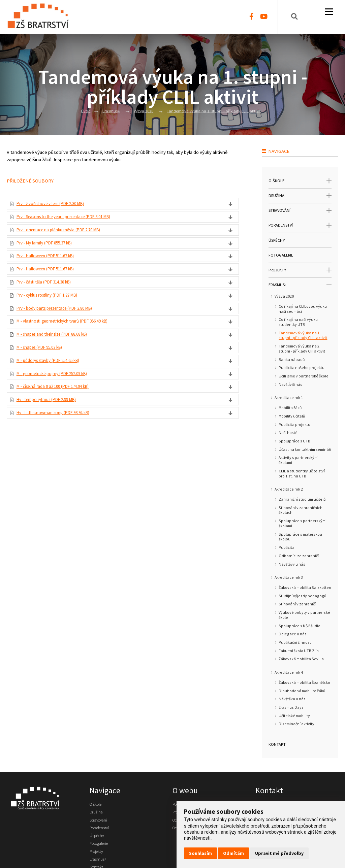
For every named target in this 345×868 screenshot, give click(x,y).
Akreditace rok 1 (289, 398)
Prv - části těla (48, 292)
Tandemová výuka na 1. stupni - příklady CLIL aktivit (217, 110)
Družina (97, 814)
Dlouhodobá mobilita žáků (302, 691)
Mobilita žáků (290, 408)
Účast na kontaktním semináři (305, 449)
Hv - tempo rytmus (51, 424)
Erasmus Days (291, 707)
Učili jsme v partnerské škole (304, 376)
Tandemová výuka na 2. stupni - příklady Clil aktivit (302, 349)
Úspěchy (277, 240)
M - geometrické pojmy (57, 394)
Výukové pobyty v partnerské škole (304, 615)
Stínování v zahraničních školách (301, 510)
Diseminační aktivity (296, 724)
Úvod (77, 110)
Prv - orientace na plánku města (65, 234)
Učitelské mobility (294, 716)
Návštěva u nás (292, 699)
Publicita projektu (294, 425)
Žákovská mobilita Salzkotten (305, 588)
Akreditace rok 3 (289, 577)
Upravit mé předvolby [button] (279, 853)
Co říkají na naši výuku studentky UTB (298, 322)
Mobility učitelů (292, 416)
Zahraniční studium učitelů (302, 499)
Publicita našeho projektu (302, 368)
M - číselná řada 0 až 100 (58, 409)
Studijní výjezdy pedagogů (302, 596)
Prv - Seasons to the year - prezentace (72, 219)
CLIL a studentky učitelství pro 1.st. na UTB (302, 474)
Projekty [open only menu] (300, 270)
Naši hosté (288, 433)
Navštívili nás (290, 385)
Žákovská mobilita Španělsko (304, 682)
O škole (97, 805)
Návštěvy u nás (292, 564)
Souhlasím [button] (200, 853)
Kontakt (277, 744)
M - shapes (44, 365)
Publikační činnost (295, 642)
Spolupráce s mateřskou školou (300, 537)
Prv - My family (49, 248)
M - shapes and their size (58, 350)
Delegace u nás (293, 634)
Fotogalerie (281, 255)
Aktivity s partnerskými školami (299, 460)
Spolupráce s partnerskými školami (303, 523)
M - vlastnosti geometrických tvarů (70, 336)
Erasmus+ (105, 110)
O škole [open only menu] (300, 181)
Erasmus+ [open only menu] (300, 285)
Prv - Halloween (50, 263)
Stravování (100, 823)
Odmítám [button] (233, 853)
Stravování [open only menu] (300, 211)
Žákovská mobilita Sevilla (301, 659)
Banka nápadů (292, 360)
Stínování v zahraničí (297, 604)
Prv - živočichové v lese (56, 204)
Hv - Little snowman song (59, 438)
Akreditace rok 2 (289, 489)
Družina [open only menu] (300, 196)
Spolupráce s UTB (294, 441)
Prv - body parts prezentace (61, 321)
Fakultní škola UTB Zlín (299, 651)
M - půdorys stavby (54, 380)
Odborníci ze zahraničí (299, 556)
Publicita (287, 547)
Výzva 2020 (140, 110)
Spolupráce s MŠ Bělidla (300, 626)
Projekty (98, 859)
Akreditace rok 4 (289, 672)
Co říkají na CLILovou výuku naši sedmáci (303, 309)
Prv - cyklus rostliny (52, 307)
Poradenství (102, 832)
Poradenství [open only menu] (300, 225)
